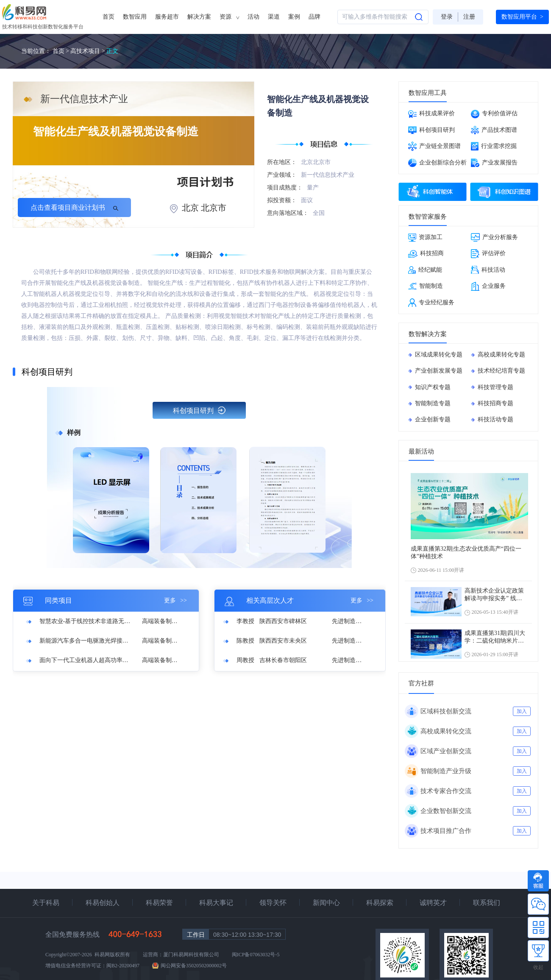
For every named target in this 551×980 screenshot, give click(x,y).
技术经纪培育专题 (501, 371)
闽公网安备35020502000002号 (194, 966)
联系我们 (487, 903)
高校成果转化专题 (501, 355)
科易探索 (380, 903)
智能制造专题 (433, 403)
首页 (109, 17)
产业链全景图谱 (434, 146)
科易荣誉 (159, 903)
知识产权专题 (433, 387)
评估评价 (488, 254)
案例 (294, 17)
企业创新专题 (433, 419)
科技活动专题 (495, 419)
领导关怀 (273, 903)
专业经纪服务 (431, 303)
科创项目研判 (199, 410)
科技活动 (488, 270)
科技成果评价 (431, 114)
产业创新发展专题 (439, 371)
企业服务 (488, 286)
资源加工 (425, 238)
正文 (112, 51)
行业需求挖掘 (494, 146)
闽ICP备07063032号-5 (256, 955)
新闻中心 (326, 903)
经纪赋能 (425, 270)
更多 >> (175, 600)
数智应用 (135, 17)
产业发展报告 (494, 163)
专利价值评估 (494, 114)
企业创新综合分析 (437, 163)
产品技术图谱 (494, 130)
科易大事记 (216, 903)
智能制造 (426, 286)
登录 (447, 17)
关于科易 (46, 903)
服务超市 (167, 17)
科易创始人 (103, 903)
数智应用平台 (522, 17)
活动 (253, 17)
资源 (229, 17)
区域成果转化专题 (439, 355)
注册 (469, 17)
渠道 (274, 17)
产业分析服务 (494, 237)
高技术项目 (85, 51)
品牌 (314, 17)
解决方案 (199, 17)
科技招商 (426, 254)
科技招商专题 (495, 403)
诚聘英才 (433, 903)
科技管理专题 (495, 387)
